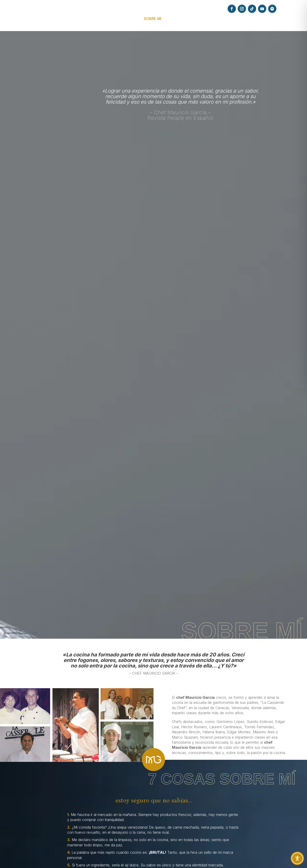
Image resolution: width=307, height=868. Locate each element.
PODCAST (253, 19)
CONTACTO (278, 19)
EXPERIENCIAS (180, 19)
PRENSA (232, 19)
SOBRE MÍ (153, 19)
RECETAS (211, 19)
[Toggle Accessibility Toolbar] (297, 858)
